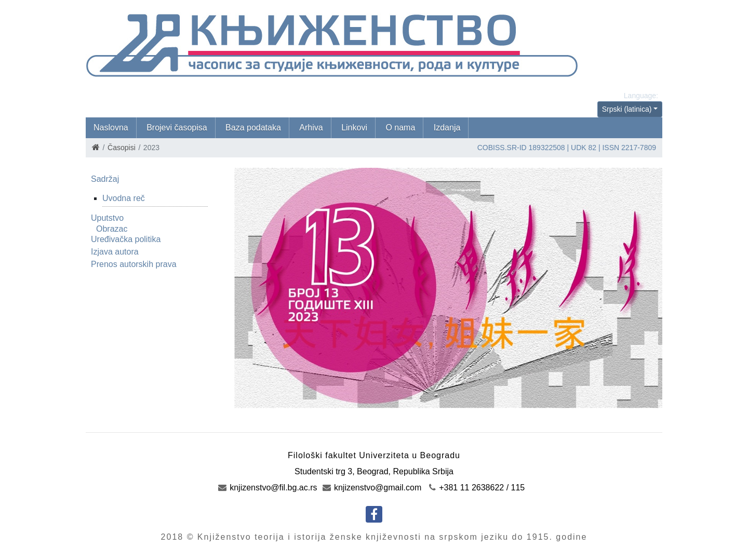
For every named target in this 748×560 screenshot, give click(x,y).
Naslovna (111, 128)
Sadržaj (105, 179)
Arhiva (311, 128)
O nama (400, 128)
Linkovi (354, 128)
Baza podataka (253, 128)
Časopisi (122, 148)
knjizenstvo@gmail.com (372, 488)
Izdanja (447, 128)
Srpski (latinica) (627, 109)
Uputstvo (107, 218)
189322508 (547, 148)
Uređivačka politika (126, 239)
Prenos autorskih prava (134, 264)
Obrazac (112, 229)
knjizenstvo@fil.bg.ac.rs (268, 488)
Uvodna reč (124, 198)
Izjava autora (115, 252)
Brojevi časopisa (177, 128)
